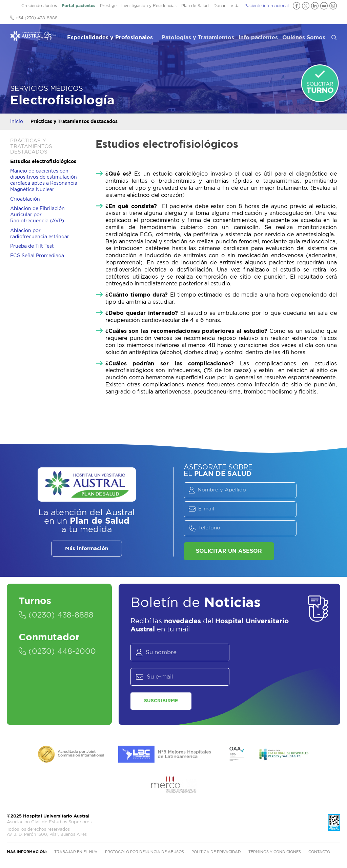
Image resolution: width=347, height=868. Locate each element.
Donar (220, 6)
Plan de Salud (195, 6)
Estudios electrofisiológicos (43, 162)
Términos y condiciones (275, 852)
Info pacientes (258, 38)
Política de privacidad (216, 852)
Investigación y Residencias (149, 6)
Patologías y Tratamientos (198, 38)
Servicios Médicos (47, 89)
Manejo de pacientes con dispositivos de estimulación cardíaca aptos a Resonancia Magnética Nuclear (44, 180)
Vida (235, 6)
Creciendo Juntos (39, 6)
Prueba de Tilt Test (32, 246)
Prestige (108, 6)
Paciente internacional (267, 6)
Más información (87, 549)
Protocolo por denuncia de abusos (145, 852)
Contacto (319, 852)
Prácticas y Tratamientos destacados (74, 122)
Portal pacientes (78, 6)
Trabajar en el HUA (76, 852)
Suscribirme (161, 701)
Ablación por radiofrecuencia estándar (40, 234)
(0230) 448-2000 (57, 651)
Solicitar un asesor (229, 551)
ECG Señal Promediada (37, 256)
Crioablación (25, 199)
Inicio (17, 122)
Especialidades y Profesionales (110, 38)
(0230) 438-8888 (56, 615)
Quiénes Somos (304, 38)
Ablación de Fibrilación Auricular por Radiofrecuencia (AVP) (37, 215)
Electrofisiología (62, 100)
